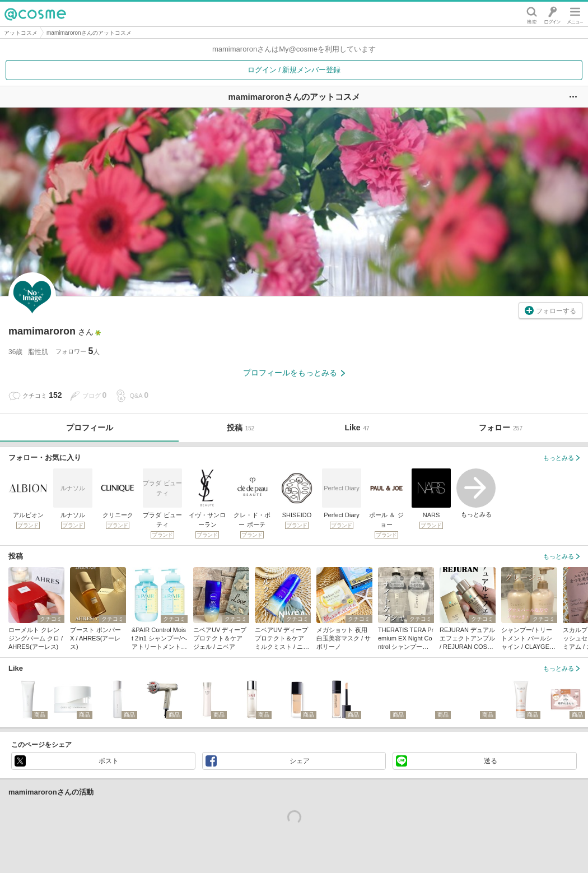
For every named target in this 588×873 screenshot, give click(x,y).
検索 (532, 14)
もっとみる (476, 493)
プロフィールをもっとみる (294, 373)
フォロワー (78, 351)
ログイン (552, 14)
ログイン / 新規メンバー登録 (294, 70)
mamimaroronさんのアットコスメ (89, 33)
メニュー (575, 14)
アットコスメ (21, 33)
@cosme (35, 14)
